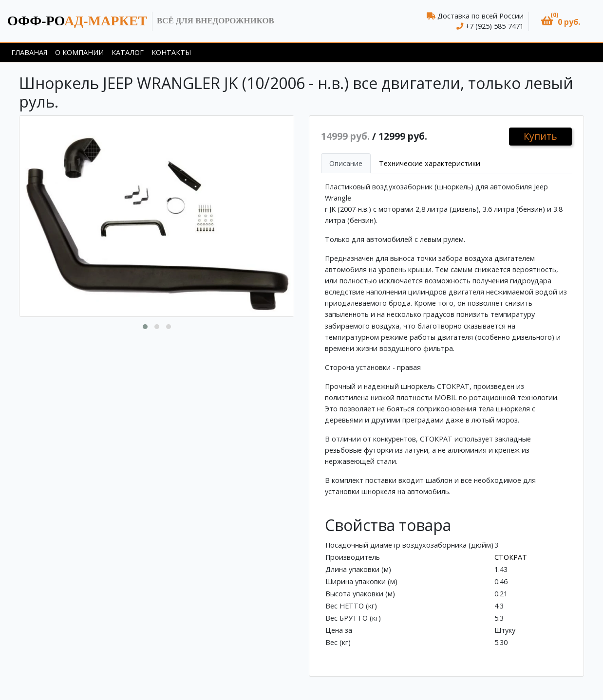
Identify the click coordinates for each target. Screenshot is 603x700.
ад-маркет (77, 21)
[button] (561, 21)
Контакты (171, 52)
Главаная (29, 52)
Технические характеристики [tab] (430, 163)
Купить (540, 136)
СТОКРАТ (511, 557)
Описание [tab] (346, 163)
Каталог (128, 52)
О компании (79, 52)
